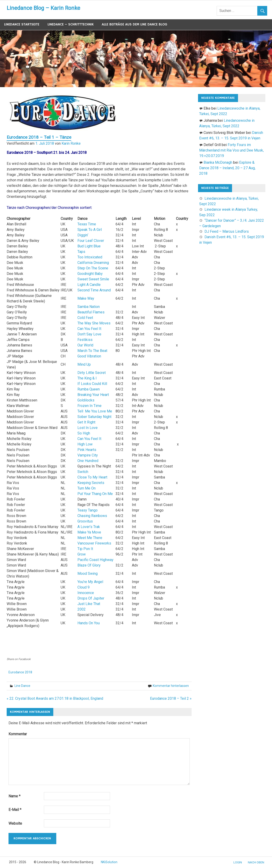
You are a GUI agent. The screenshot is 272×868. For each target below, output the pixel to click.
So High (84, 433)
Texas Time (87, 224)
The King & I (87, 378)
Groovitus (85, 521)
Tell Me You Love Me (95, 411)
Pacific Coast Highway (95, 560)
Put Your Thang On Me (95, 494)
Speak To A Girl (90, 230)
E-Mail (15, 810)
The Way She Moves (94, 323)
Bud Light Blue (89, 246)
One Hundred (88, 461)
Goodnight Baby (90, 274)
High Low (85, 444)
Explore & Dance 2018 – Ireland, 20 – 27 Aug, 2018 (227, 168)
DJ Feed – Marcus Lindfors (227, 231)
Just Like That (89, 604)
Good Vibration (89, 356)
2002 (82, 609)
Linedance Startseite (22, 24)
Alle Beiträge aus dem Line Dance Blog (135, 24)
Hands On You (89, 623)
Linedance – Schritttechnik (71, 24)
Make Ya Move (89, 532)
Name (14, 796)
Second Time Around (94, 290)
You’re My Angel (90, 582)
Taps (81, 252)
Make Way (86, 298)
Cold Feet (85, 318)
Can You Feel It (89, 329)
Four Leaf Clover (91, 241)
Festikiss (85, 340)
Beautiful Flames (91, 312)
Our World (85, 345)
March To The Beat (92, 351)
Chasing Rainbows (92, 516)
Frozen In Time (89, 406)
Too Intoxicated (90, 257)
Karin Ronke (71, 143)
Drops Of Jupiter (91, 598)
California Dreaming (93, 263)
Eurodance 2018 (20, 672)
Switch (83, 472)
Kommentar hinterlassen (171, 686)
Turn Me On (86, 488)
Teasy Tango (88, 510)
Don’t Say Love (89, 334)
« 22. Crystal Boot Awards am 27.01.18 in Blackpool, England (55, 698)
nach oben (256, 862)
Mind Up (84, 364)
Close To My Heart (92, 477)
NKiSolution (109, 862)
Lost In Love (88, 428)
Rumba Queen (89, 389)
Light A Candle (89, 285)
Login (238, 862)
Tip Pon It (85, 549)
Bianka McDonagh (218, 162)
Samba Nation (89, 307)
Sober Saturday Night (94, 417)
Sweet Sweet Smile (93, 279)
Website (15, 823)
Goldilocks (86, 400)
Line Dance (22, 686)
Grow (82, 554)
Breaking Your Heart (93, 395)
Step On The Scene (93, 268)
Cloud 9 (84, 587)
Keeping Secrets (91, 483)
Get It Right (86, 422)
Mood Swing (88, 574)
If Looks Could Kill (92, 384)
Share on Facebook (19, 659)
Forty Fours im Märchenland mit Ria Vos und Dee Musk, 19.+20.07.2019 (231, 150)
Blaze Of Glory (89, 565)
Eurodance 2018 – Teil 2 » (171, 698)
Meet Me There (90, 538)
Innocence (86, 593)
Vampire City (88, 455)
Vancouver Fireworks (94, 543)
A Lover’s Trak (89, 527)
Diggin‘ (83, 235)
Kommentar (18, 734)
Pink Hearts (87, 450)
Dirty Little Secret (92, 373)
